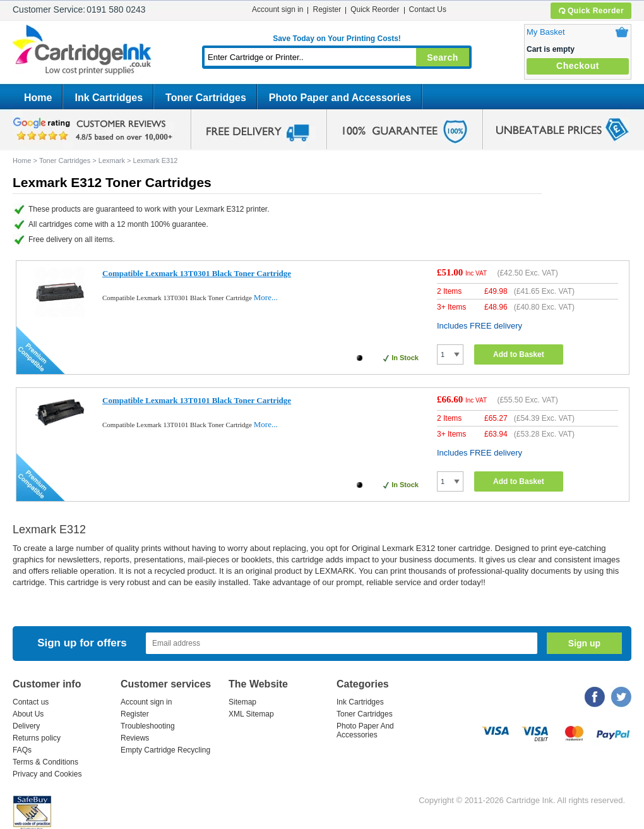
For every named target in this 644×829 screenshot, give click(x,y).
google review (95, 130)
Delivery (26, 726)
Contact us (31, 702)
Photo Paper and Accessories (340, 98)
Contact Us (428, 9)
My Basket (546, 32)
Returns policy (37, 738)
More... (266, 297)
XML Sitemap (251, 714)
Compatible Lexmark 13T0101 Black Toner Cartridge (197, 400)
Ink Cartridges (109, 98)
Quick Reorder (591, 11)
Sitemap (242, 702)
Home (38, 98)
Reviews (135, 738)
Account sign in (277, 9)
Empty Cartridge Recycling (165, 750)
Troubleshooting (148, 726)
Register (327, 9)
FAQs (22, 750)
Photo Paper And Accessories (365, 730)
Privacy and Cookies (47, 774)
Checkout (578, 66)
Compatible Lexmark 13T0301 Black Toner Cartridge (197, 273)
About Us (28, 714)
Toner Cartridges (206, 98)
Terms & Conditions (45, 762)
